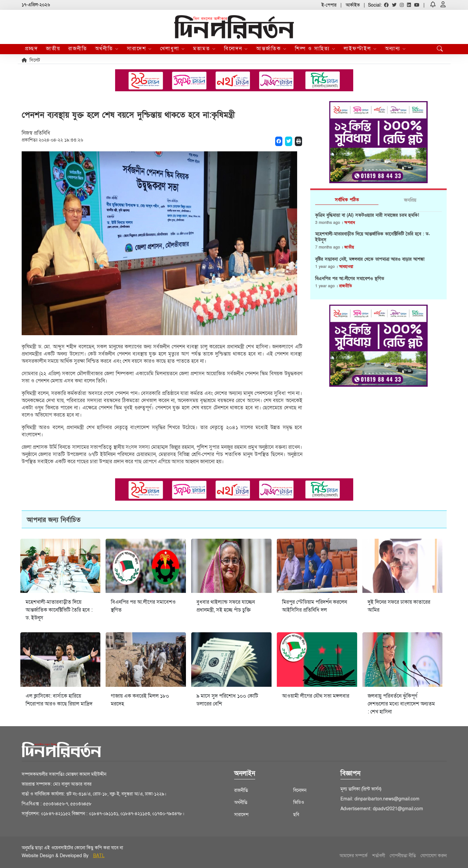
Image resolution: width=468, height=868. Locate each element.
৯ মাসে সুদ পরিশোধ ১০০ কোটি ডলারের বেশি (227, 700)
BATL (99, 856)
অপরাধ (350, 223)
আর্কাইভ (353, 5)
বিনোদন (236, 49)
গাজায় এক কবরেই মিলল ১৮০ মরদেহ (140, 700)
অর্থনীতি (107, 49)
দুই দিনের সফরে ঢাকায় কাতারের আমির (399, 606)
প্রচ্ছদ (31, 49)
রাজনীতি (78, 49)
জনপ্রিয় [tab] (410, 200)
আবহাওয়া (346, 267)
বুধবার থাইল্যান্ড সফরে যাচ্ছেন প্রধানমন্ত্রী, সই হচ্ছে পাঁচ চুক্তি (226, 606)
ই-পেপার (329, 5)
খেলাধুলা (173, 49)
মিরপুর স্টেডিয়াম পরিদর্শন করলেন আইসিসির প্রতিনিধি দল (315, 606)
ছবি (296, 815)
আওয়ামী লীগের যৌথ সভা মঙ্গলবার (316, 696)
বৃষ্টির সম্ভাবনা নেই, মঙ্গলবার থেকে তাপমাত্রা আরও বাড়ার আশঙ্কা (370, 259)
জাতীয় (53, 49)
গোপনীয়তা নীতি (403, 856)
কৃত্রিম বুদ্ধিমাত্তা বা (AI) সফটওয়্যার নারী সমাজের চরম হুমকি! (367, 215)
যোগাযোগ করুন (434, 856)
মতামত (205, 49)
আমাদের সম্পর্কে (354, 856)
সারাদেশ (140, 49)
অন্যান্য (396, 49)
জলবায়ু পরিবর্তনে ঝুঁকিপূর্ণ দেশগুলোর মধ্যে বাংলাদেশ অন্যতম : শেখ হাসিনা (401, 704)
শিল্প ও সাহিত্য (315, 49)
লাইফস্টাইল (360, 49)
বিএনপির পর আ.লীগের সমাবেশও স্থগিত (350, 279)
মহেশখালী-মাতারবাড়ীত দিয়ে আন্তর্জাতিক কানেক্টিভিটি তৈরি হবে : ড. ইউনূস (373, 237)
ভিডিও (299, 803)
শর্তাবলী (379, 856)
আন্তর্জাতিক (272, 49)
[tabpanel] (378, 253)
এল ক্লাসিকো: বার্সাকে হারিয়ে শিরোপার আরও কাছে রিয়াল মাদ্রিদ (59, 700)
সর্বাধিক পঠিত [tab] (347, 200)
